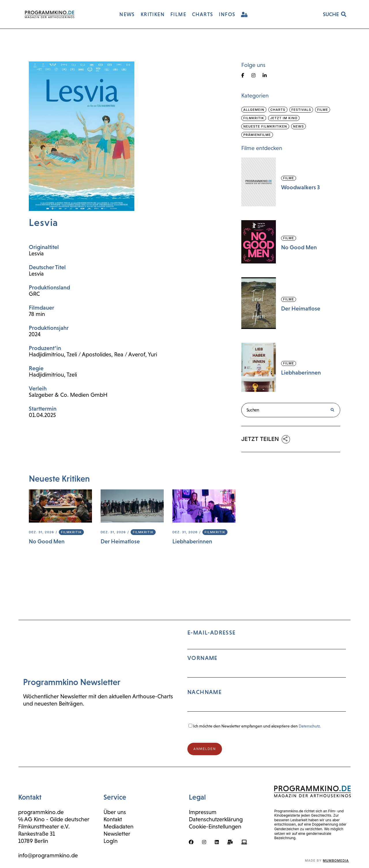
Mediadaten (118, 826)
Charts (278, 110)
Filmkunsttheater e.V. (44, 826)
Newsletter (117, 834)
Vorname (203, 658)
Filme (323, 110)
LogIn (111, 841)
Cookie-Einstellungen (215, 826)
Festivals (301, 110)
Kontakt (113, 819)
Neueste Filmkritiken (265, 126)
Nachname (205, 692)
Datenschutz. (310, 726)
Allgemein (254, 110)
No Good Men (47, 541)
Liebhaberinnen (192, 541)
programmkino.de (41, 812)
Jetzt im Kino (284, 118)
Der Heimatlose (120, 541)
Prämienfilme (257, 135)
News (299, 126)
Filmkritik (71, 532)
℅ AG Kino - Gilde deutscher (54, 819)
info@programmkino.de (48, 855)
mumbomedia (336, 860)
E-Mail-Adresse (267, 673)
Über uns (115, 812)
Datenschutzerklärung (216, 819)
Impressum (203, 812)
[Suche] (332, 410)
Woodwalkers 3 (300, 187)
